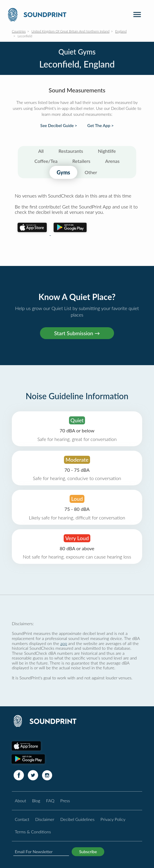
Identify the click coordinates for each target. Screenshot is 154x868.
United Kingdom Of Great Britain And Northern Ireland (70, 31)
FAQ (50, 801)
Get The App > (101, 126)
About (20, 801)
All (41, 151)
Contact (22, 819)
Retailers (81, 161)
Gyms (63, 172)
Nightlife (107, 151)
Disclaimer (45, 819)
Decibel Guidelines (77, 819)
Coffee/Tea (46, 161)
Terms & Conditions (33, 832)
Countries (19, 31)
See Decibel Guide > (59, 126)
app (64, 643)
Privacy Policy (113, 819)
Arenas (112, 161)
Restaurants (71, 151)
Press (65, 801)
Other (91, 172)
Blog (36, 801)
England (121, 31)
